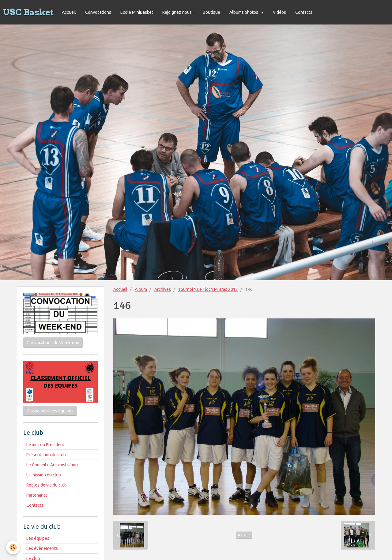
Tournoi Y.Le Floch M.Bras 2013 (208, 289)
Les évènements (42, 548)
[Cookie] (13, 547)
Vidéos (279, 12)
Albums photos (244, 12)
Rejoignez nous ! (178, 12)
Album (141, 289)
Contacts (304, 12)
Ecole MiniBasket (137, 12)
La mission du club (44, 475)
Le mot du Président (45, 445)
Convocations (98, 12)
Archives (163, 289)
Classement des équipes (50, 411)
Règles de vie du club (47, 485)
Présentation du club (46, 455)
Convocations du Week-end (53, 343)
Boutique (211, 12)
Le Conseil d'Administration (52, 465)
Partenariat (37, 495)
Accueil (69, 12)
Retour (244, 535)
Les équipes (38, 538)
